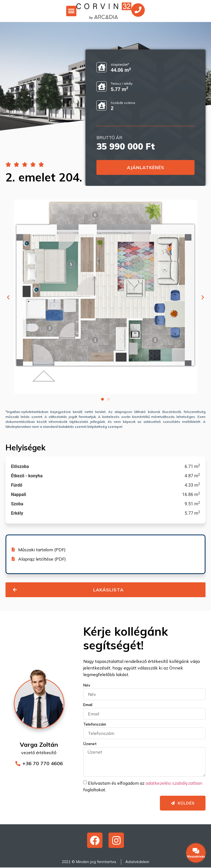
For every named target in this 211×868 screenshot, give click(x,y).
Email (88, 705)
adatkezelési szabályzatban (174, 783)
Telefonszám (95, 724)
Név (87, 685)
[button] (71, 11)
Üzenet (90, 744)
